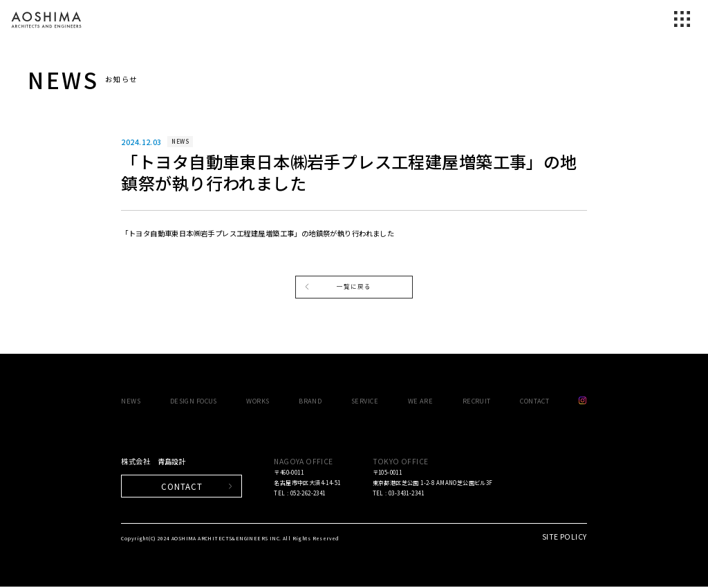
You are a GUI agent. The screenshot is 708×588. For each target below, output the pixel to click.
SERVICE (365, 402)
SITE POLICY (565, 538)
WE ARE (421, 402)
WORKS (258, 402)
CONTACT (534, 402)
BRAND (310, 402)
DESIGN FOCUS (194, 402)
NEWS (131, 402)
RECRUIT (477, 402)
